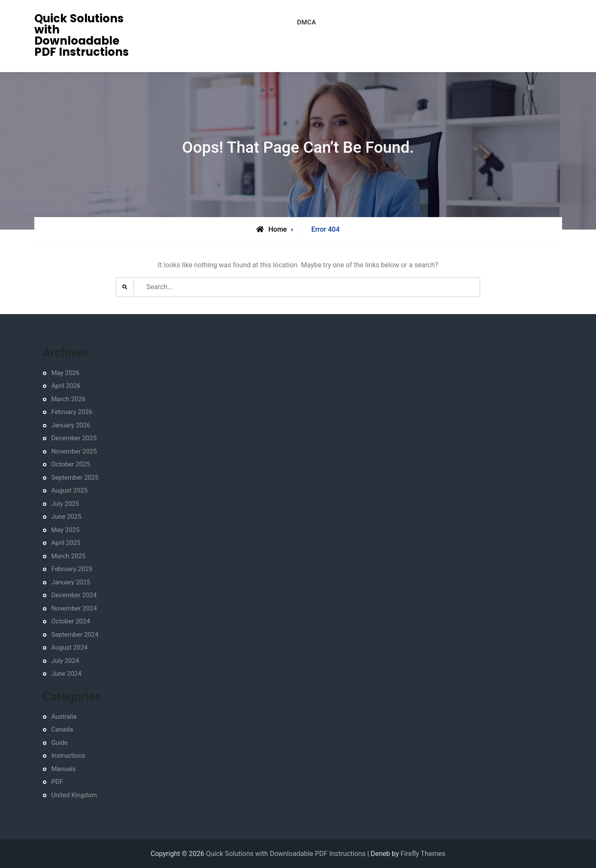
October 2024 (71, 621)
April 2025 (66, 543)
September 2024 (75, 635)
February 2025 (72, 569)
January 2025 (71, 582)
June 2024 (67, 674)
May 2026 (66, 373)
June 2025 (67, 517)
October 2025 (71, 464)
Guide (60, 743)
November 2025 (74, 451)
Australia (64, 717)
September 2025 (75, 478)
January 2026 (71, 425)
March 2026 (69, 399)
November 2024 (74, 608)
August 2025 (70, 490)
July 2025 (65, 504)
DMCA (307, 22)
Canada (62, 729)
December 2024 (74, 595)
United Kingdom (74, 795)
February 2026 (72, 412)
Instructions (68, 756)
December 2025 (74, 438)
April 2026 (66, 386)
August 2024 (70, 647)
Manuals (64, 769)
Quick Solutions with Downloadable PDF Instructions (82, 35)
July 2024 (65, 661)
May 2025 (66, 530)
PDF (57, 782)
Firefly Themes (423, 854)
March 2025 (69, 556)
